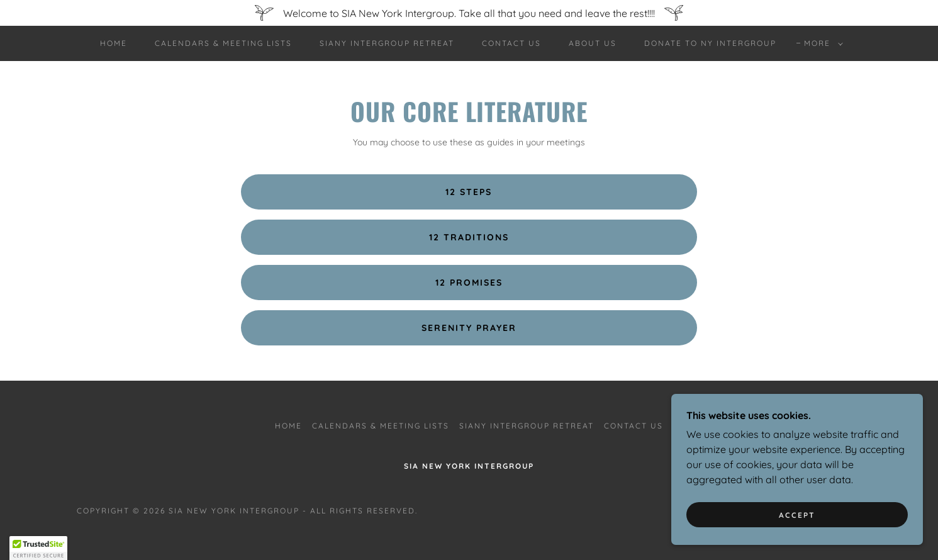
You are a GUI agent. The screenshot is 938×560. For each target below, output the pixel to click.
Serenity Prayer (469, 328)
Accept (797, 515)
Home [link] (114, 43)
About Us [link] (593, 43)
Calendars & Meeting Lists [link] (223, 43)
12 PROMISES (469, 283)
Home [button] (288, 426)
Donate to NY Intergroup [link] (710, 43)
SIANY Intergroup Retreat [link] (387, 43)
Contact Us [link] (511, 43)
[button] (821, 43)
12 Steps (469, 192)
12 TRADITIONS (469, 237)
